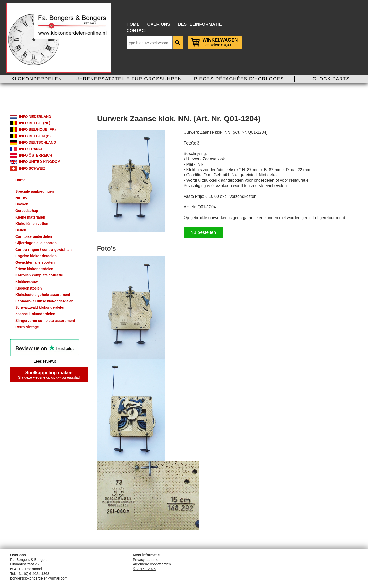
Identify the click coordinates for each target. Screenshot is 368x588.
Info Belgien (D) (35, 136)
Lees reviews (45, 361)
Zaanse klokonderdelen (35, 314)
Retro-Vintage (27, 327)
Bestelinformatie (200, 24)
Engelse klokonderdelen (36, 256)
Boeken (22, 204)
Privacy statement (147, 560)
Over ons (159, 24)
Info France (31, 149)
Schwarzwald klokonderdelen (40, 307)
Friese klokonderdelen (34, 269)
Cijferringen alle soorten (36, 243)
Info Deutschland (38, 142)
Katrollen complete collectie (39, 275)
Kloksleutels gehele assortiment (43, 295)
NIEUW (21, 198)
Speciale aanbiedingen (35, 191)
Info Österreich (36, 155)
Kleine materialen (30, 217)
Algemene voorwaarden (152, 564)
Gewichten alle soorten (35, 262)
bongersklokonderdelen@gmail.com (39, 578)
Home (133, 24)
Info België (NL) (35, 123)
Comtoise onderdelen (34, 236)
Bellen (21, 230)
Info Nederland (35, 117)
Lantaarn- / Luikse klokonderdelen (44, 301)
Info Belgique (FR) (37, 129)
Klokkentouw (27, 282)
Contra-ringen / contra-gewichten (44, 250)
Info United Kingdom (40, 162)
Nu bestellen (203, 232)
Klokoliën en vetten (32, 224)
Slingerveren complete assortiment (45, 321)
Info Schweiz (32, 168)
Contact (137, 31)
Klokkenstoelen (29, 288)
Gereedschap (27, 211)
